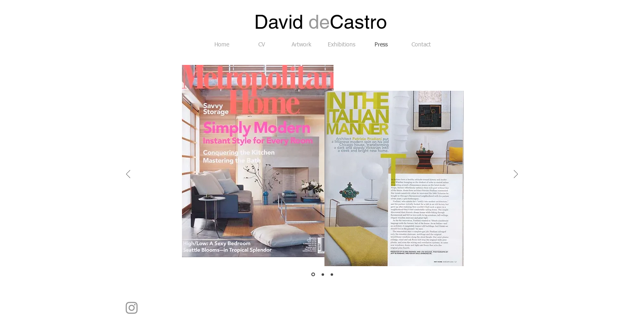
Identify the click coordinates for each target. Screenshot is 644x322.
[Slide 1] (313, 275)
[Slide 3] (332, 274)
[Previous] (128, 175)
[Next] (516, 175)
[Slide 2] (323, 274)
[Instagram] (132, 308)
